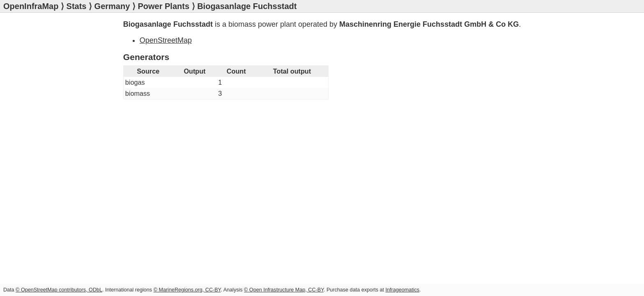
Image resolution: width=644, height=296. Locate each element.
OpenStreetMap (166, 40)
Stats (77, 6)
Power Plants (163, 6)
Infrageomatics (402, 290)
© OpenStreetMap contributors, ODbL (59, 290)
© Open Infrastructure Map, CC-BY (284, 290)
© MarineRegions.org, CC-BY (187, 290)
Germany (112, 6)
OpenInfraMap (31, 6)
